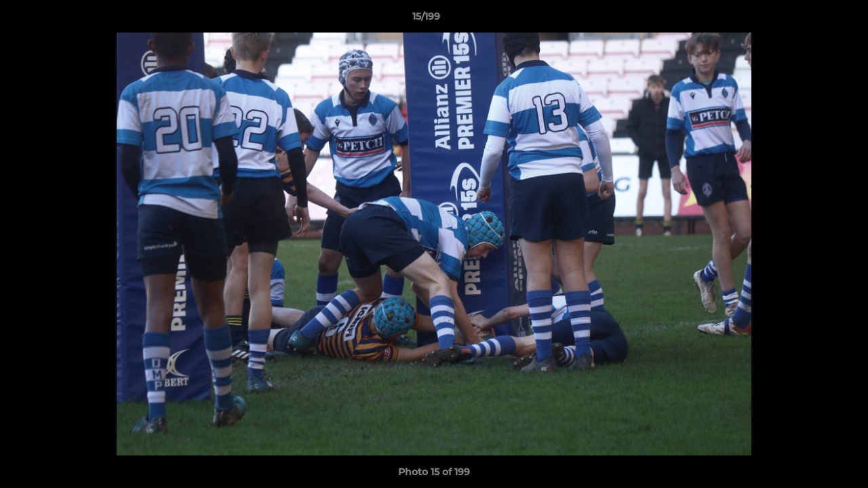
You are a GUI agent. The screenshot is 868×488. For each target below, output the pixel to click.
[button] (811, 20)
